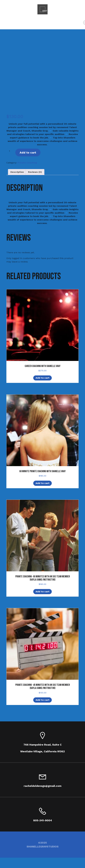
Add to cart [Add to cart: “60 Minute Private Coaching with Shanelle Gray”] (42, 483)
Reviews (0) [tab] (35, 172)
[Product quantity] (11, 151)
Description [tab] (17, 172)
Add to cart (28, 153)
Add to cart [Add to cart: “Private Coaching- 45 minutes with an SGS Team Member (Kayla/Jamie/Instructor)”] (42, 700)
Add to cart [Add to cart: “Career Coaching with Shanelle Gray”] (42, 378)
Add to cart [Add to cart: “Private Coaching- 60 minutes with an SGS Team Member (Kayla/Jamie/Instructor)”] (42, 592)
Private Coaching (27, 163)
